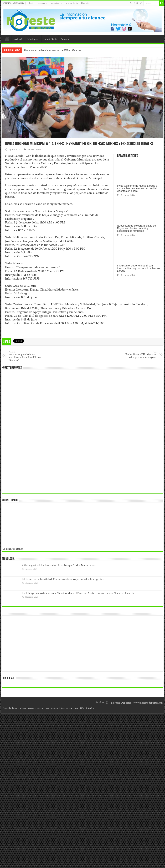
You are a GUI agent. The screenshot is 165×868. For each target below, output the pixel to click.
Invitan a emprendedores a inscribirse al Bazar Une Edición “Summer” (26, 356)
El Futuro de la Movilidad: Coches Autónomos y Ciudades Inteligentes (63, 579)
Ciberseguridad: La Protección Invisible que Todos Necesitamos (59, 565)
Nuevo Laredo (34, 150)
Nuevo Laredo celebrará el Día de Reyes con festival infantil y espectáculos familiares (136, 228)
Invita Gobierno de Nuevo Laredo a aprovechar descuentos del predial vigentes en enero (137, 188)
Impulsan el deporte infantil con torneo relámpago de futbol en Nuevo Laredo (138, 268)
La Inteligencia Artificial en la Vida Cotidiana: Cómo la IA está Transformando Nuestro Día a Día (79, 593)
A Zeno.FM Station (13, 549)
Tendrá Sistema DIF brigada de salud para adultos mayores (139, 355)
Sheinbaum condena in (36, 50)
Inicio (32, 3)
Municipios (55, 3)
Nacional (41, 3)
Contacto (85, 3)
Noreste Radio (72, 3)
